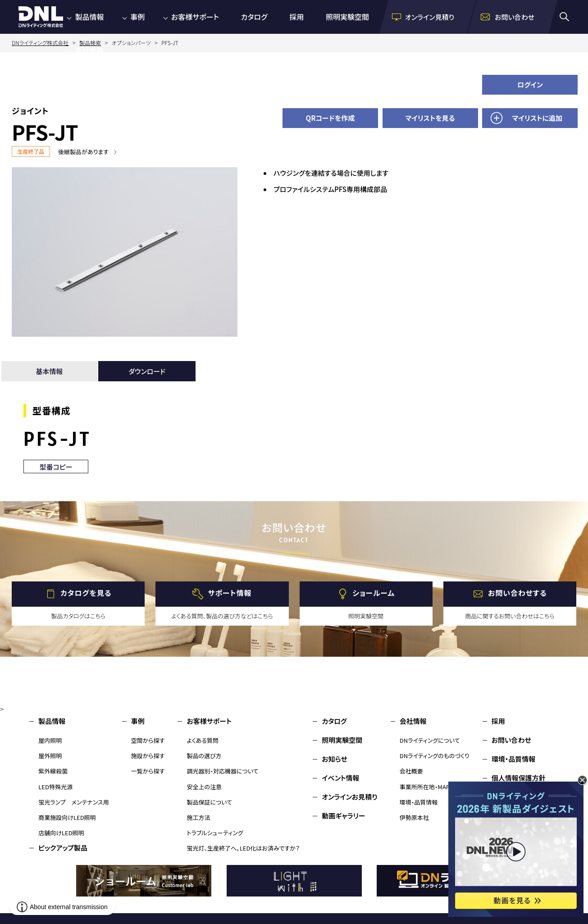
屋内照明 (50, 740)
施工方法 (198, 817)
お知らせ (335, 759)
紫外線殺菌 (53, 771)
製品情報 (89, 17)
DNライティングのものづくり (435, 756)
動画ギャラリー (343, 816)
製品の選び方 (204, 756)
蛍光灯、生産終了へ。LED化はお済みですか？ (243, 848)
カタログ (254, 17)
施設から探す (148, 756)
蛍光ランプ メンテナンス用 (73, 802)
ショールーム (374, 593)
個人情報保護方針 (519, 778)
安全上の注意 (204, 787)
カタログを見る (86, 593)
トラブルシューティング (215, 833)
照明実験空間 (347, 17)
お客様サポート (195, 17)
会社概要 (411, 771)
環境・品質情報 (419, 802)
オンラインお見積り (350, 797)
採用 (296, 17)
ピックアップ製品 (63, 848)
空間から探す (148, 740)
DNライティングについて (430, 740)
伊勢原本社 (414, 817)
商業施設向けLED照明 (67, 817)
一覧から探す (148, 771)
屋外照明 (50, 756)
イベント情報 (340, 778)
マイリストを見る (430, 118)
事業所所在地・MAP (425, 787)
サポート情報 (230, 593)
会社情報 (89, 50)
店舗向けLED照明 (61, 833)
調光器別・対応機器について (222, 771)
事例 (137, 17)
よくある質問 (203, 740)
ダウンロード (147, 371)
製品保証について (209, 802)
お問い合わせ (511, 740)
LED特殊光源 (55, 787)
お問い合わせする (517, 593)
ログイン (530, 85)
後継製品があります (83, 152)
